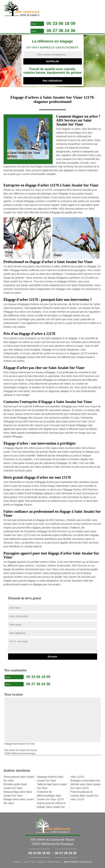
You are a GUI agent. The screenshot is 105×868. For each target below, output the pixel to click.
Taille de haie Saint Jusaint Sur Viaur (52, 786)
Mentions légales (78, 862)
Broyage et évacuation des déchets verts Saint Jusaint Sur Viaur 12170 (86, 784)
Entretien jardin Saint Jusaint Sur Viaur (15, 786)
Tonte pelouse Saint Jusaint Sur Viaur (19, 779)
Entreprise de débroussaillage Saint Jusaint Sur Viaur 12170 (50, 796)
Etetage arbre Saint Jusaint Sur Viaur (19, 801)
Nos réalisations (52, 81)
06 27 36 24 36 (61, 31)
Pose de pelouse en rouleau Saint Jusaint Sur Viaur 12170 (85, 796)
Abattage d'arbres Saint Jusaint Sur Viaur (50, 779)
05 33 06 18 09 (61, 23)
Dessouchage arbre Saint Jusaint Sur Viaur (18, 794)
